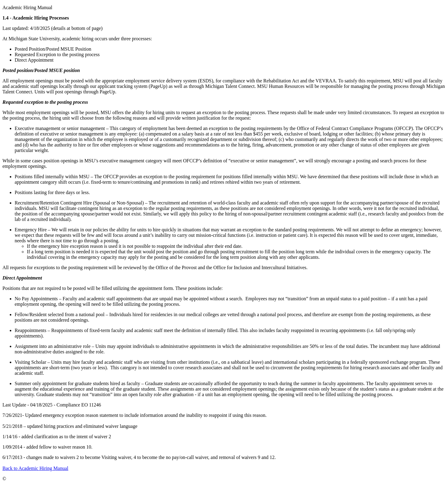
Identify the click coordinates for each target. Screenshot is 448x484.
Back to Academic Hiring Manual (35, 468)
